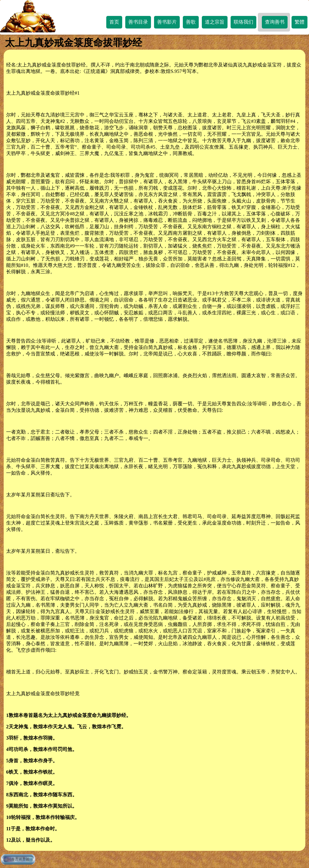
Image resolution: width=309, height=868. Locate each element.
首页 (114, 22)
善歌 (191, 22)
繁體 (300, 22)
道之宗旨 (215, 22)
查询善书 (275, 22)
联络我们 (243, 22)
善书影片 (167, 22)
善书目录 (138, 22)
